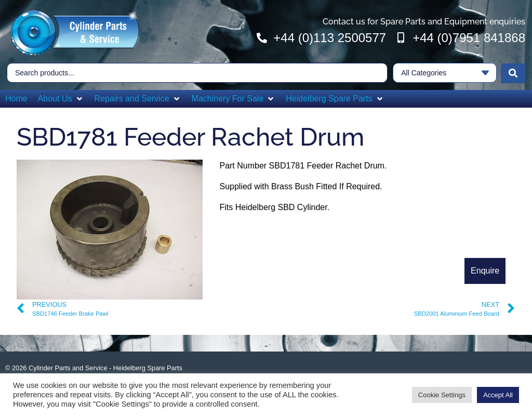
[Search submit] (513, 72)
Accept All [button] (498, 395)
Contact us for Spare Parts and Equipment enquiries (424, 22)
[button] (61, 98)
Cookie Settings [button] (442, 395)
